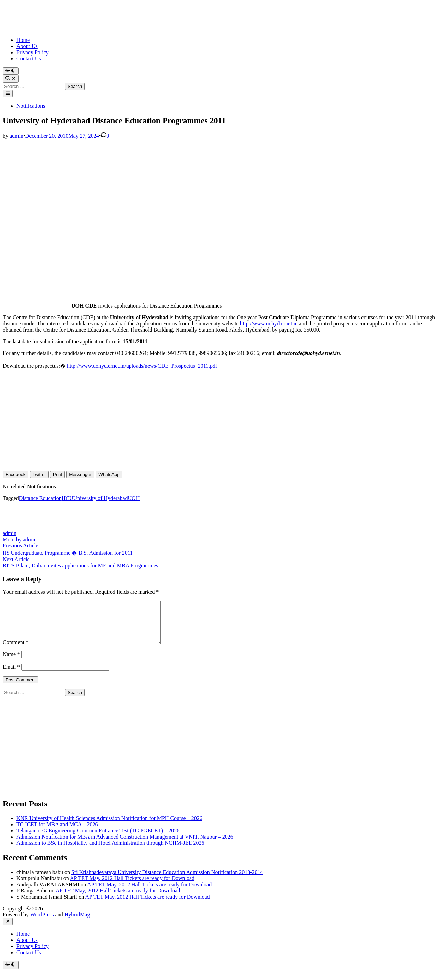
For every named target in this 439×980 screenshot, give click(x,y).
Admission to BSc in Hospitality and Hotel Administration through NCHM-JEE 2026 (110, 851)
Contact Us (29, 59)
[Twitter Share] (39, 475)
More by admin (20, 539)
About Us (27, 46)
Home (23, 40)
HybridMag (77, 923)
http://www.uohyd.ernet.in (269, 324)
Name (11, 662)
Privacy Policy (33, 52)
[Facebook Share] (16, 475)
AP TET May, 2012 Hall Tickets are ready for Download (132, 886)
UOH (134, 498)
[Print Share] (57, 475)
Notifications (31, 106)
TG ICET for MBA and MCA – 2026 (57, 833)
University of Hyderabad (100, 498)
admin (16, 136)
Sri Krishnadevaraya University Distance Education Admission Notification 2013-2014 (167, 880)
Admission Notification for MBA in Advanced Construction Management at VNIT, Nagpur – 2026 (125, 845)
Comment (16, 650)
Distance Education (40, 498)
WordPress (42, 923)
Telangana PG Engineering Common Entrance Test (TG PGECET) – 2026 (98, 839)
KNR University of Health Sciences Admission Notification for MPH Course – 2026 (109, 826)
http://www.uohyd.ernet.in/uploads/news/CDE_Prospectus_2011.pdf (142, 366)
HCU (68, 498)
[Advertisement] (209, 187)
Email (11, 675)
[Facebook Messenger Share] (80, 475)
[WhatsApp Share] (109, 475)
